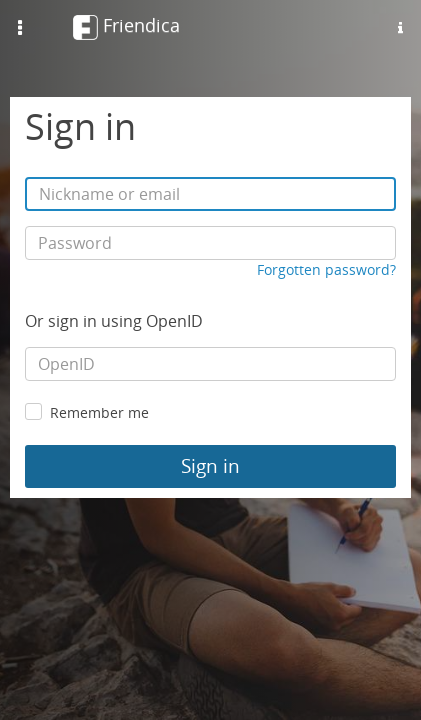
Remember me (99, 412)
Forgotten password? (326, 269)
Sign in (210, 466)
